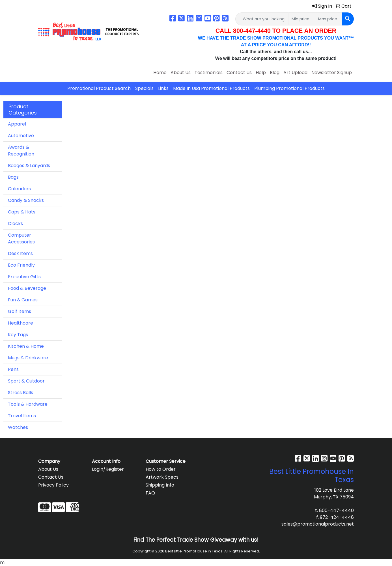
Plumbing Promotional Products (289, 88)
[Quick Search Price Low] (302, 19)
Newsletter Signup (332, 73)
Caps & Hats (22, 212)
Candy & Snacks (26, 200)
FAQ (150, 493)
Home (160, 73)
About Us (181, 73)
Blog (275, 73)
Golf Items (20, 311)
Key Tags (18, 335)
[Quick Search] (262, 19)
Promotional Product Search (99, 88)
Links (163, 88)
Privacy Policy (53, 485)
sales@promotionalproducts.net (318, 524)
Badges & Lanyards (29, 166)
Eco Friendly (21, 265)
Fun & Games (23, 300)
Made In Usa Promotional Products (211, 88)
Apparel (17, 124)
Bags (13, 177)
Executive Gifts (24, 277)
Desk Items (20, 253)
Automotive (21, 136)
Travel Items (22, 416)
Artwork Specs (162, 477)
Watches (18, 427)
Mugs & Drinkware (28, 358)
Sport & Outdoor (26, 381)
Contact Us (239, 73)
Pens (13, 369)
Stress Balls (21, 393)
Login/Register (108, 469)
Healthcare (21, 323)
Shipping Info (160, 485)
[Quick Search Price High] (329, 19)
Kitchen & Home (26, 346)
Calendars (19, 189)
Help (261, 73)
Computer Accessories (21, 238)
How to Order (161, 469)
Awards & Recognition (21, 151)
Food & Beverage (27, 288)
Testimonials (209, 73)
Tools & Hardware (28, 404)
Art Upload (295, 73)
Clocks (15, 223)
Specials (144, 88)
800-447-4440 (336, 510)
